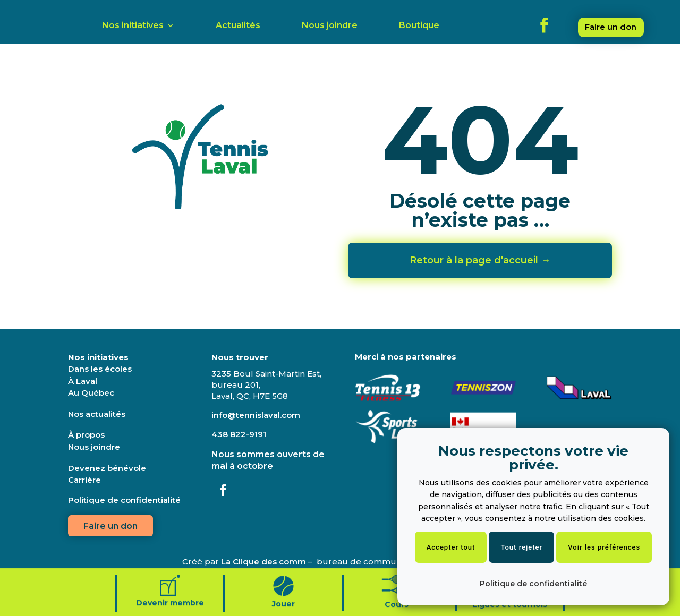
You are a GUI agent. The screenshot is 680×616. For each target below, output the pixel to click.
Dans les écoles (100, 369)
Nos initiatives (133, 26)
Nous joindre (330, 26)
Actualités (238, 26)
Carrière (84, 480)
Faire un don (611, 27)
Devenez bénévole (107, 468)
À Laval (83, 381)
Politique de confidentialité (533, 584)
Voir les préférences (604, 547)
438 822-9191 (239, 434)
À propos (86, 435)
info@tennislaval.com (256, 415)
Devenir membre (170, 610)
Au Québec (91, 393)
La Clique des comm (263, 562)
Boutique (419, 26)
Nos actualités (97, 414)
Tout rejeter (521, 547)
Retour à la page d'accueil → (480, 260)
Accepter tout (451, 547)
